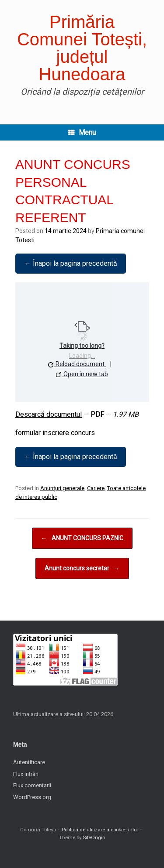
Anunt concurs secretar (82, 568)
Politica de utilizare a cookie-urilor (100, 830)
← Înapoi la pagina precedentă (71, 263)
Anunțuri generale (62, 488)
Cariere (96, 488)
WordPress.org (32, 797)
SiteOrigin (94, 837)
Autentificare (29, 762)
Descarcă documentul (49, 414)
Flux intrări (26, 774)
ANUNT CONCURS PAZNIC (82, 538)
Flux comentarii (32, 785)
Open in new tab (82, 374)
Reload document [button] (76, 364)
